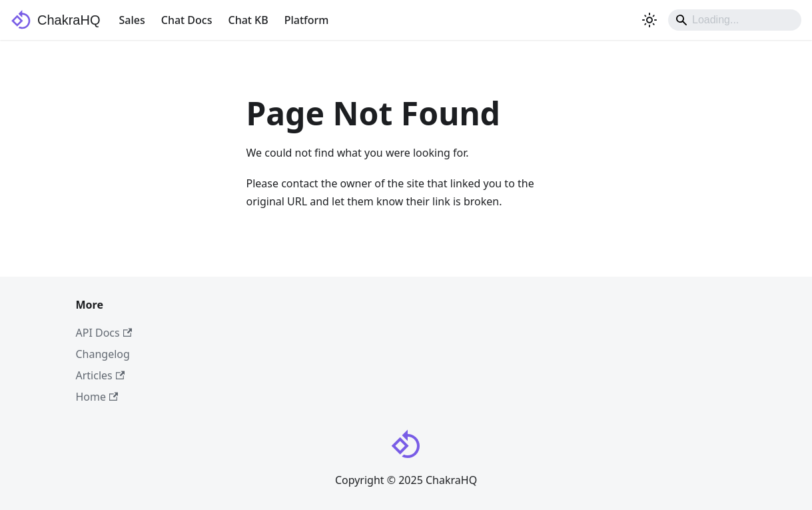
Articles (101, 375)
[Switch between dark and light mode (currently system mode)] (649, 20)
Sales (132, 20)
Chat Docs (187, 20)
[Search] (735, 20)
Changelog (103, 354)
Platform (307, 20)
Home (97, 397)
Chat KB (248, 20)
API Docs (104, 333)
